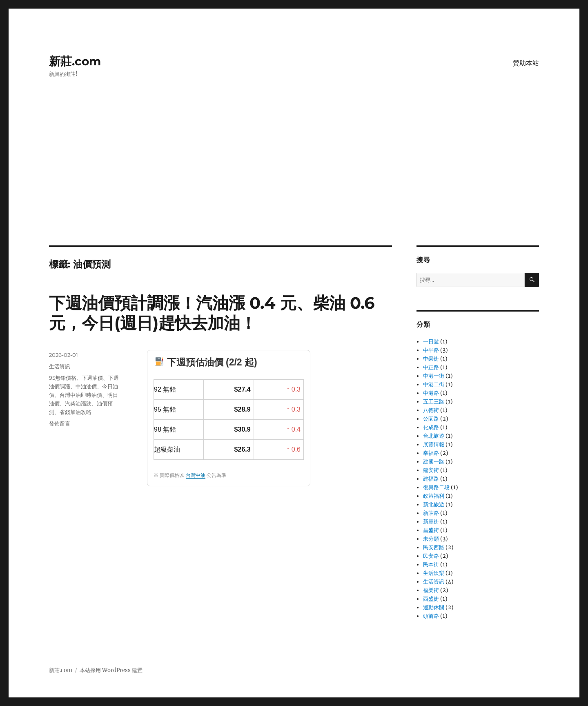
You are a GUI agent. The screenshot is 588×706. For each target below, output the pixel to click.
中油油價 (86, 386)
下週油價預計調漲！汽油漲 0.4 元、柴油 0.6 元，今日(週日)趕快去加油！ (212, 313)
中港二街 (434, 384)
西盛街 (431, 599)
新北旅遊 (434, 504)
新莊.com (75, 61)
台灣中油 (196, 475)
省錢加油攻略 (76, 412)
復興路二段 (436, 487)
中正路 (431, 367)
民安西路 (434, 547)
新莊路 (431, 513)
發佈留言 (60, 423)
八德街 (431, 410)
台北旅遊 (434, 436)
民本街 (431, 565)
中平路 (431, 350)
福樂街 (431, 590)
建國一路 (434, 462)
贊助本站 (526, 63)
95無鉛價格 (63, 378)
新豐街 (431, 522)
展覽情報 (434, 444)
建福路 (431, 479)
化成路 (431, 427)
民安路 (431, 556)
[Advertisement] (294, 185)
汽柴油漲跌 (78, 403)
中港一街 (434, 376)
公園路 (431, 419)
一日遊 (431, 342)
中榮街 (431, 359)
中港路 (431, 393)
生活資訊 (60, 366)
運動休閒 (434, 607)
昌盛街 (431, 530)
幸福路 (431, 453)
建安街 (431, 470)
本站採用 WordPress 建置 (111, 670)
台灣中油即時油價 (81, 395)
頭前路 (431, 616)
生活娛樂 (434, 573)
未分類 (431, 539)
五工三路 (434, 402)
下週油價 (92, 378)
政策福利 (434, 496)
